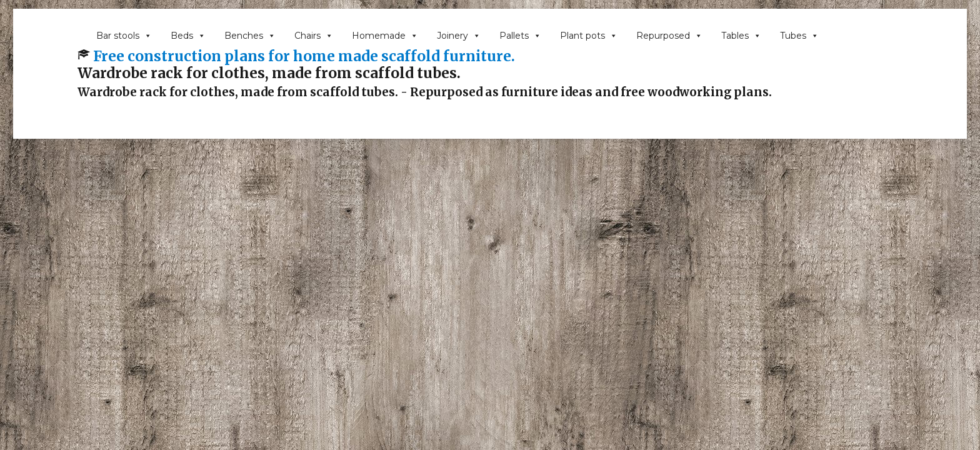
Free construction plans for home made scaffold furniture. (304, 56)
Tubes (799, 36)
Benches (250, 36)
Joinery (459, 36)
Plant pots (589, 36)
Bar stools (124, 36)
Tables (741, 36)
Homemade (385, 36)
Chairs (314, 36)
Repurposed (669, 36)
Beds (188, 36)
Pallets (520, 36)
